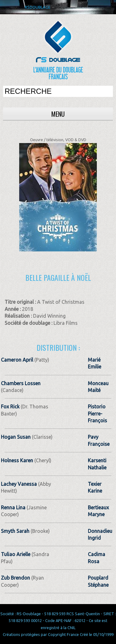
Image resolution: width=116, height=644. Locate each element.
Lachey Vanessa (19, 484)
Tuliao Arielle (16, 554)
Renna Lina (13, 507)
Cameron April (17, 360)
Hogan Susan (16, 437)
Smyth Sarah (15, 531)
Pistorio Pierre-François (97, 413)
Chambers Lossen (21, 383)
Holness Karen (17, 460)
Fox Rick (10, 407)
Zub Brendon (15, 578)
